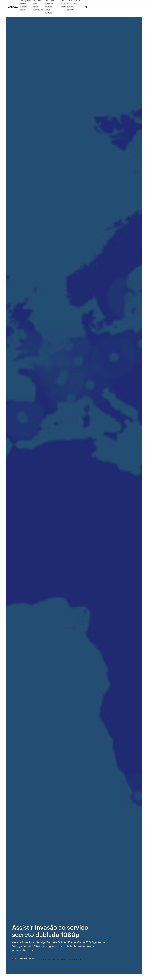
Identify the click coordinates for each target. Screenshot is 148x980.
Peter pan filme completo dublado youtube (61, 959)
